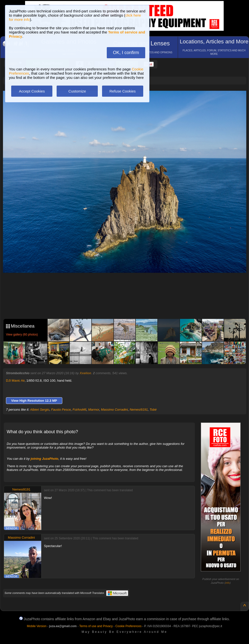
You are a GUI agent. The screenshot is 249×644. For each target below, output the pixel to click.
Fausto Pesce (61, 410)
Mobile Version (37, 626)
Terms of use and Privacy (96, 626)
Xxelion (85, 373)
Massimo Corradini (114, 410)
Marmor (94, 410)
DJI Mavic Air (15, 381)
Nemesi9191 (139, 410)
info (228, 583)
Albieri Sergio (40, 410)
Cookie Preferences (128, 626)
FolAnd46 (79, 410)
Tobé (153, 410)
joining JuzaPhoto (44, 459)
